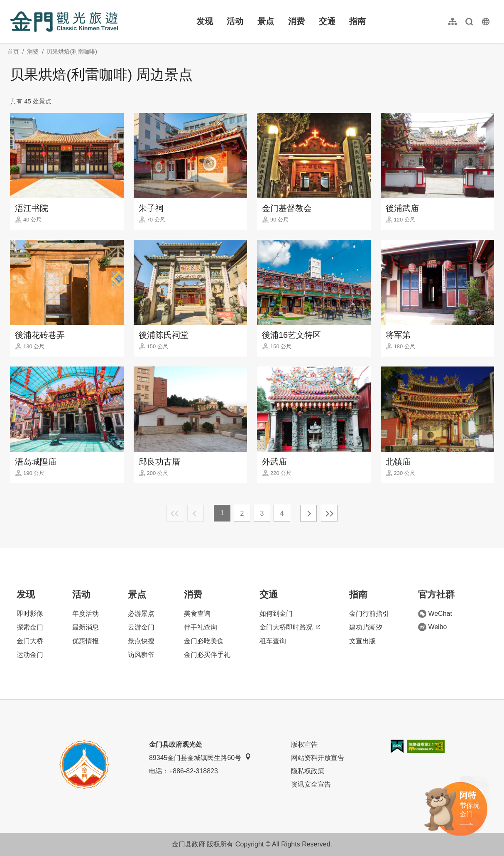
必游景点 (141, 614)
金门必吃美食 (204, 641)
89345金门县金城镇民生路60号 (200, 757)
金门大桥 (30, 641)
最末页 (329, 513)
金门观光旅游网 (64, 22)
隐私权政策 (308, 771)
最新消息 (86, 627)
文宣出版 (362, 641)
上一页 (196, 513)
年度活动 (86, 614)
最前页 (175, 513)
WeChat (435, 614)
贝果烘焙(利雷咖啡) (72, 52)
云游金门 (141, 627)
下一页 (308, 513)
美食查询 (197, 614)
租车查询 (273, 641)
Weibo (432, 627)
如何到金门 (276, 614)
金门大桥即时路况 (290, 627)
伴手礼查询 (201, 627)
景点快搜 (141, 641)
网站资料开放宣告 (318, 758)
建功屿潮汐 (366, 627)
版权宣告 (304, 744)
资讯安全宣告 (311, 784)
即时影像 (30, 614)
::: (13, 5)
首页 (13, 52)
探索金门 (30, 627)
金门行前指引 (369, 614)
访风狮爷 (141, 655)
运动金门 (30, 655)
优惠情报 (86, 641)
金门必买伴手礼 (207, 655)
